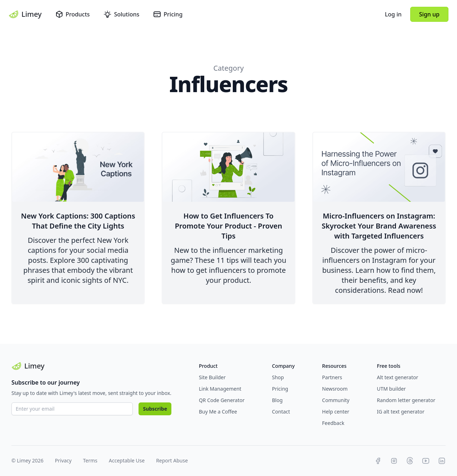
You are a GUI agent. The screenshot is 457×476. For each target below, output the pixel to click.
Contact (281, 412)
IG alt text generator (401, 412)
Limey (25, 14)
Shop (278, 377)
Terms (90, 460)
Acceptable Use (127, 460)
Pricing (168, 14)
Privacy (63, 460)
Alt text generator (398, 377)
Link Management (220, 389)
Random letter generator (406, 400)
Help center (336, 412)
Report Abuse (172, 460)
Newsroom (335, 389)
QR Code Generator (222, 400)
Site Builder (212, 377)
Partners (332, 377)
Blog (277, 400)
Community (336, 400)
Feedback (333, 423)
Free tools (389, 366)
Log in (393, 14)
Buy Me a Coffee (218, 412)
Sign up (429, 14)
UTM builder (391, 389)
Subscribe (155, 409)
